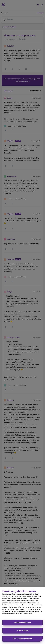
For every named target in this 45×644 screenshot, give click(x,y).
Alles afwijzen (23, 631)
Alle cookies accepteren (23, 639)
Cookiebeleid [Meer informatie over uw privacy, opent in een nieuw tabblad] (27, 614)
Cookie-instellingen (23, 623)
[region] (22, 616)
